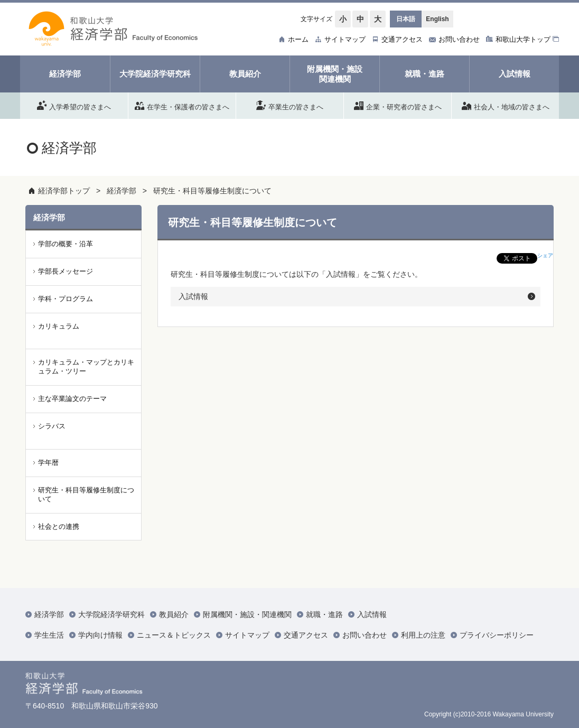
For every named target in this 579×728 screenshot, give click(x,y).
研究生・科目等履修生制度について (212, 191)
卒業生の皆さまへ (290, 105)
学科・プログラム (66, 299)
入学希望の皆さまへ (74, 105)
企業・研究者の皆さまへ (398, 105)
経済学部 (122, 191)
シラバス (52, 426)
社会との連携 (59, 526)
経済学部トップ (64, 191)
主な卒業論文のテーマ (72, 399)
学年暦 (48, 463)
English (437, 19)
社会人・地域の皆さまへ (506, 105)
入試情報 (193, 296)
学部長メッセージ (66, 271)
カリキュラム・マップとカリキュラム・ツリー (86, 367)
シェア (545, 255)
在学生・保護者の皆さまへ (182, 105)
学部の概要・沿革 (66, 244)
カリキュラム (59, 326)
